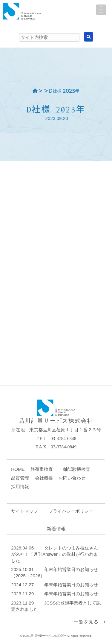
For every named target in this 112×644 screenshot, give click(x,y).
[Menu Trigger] (101, 10)
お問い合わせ (72, 478)
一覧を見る (86, 622)
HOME (18, 469)
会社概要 (44, 478)
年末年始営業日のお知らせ (71, 585)
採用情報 (20, 487)
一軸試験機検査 (75, 469)
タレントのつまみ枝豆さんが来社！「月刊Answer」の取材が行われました (55, 554)
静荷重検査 (42, 469)
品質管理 (20, 478)
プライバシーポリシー (71, 511)
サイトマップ (24, 511)
